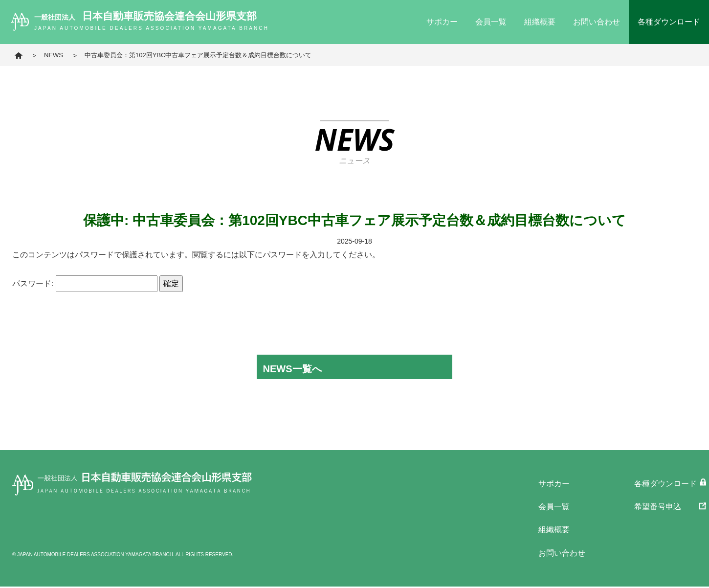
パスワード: (85, 283)
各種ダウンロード (669, 22)
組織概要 (540, 22)
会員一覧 (491, 22)
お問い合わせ (597, 22)
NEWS (54, 55)
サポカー (442, 22)
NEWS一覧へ (291, 368)
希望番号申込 (658, 507)
